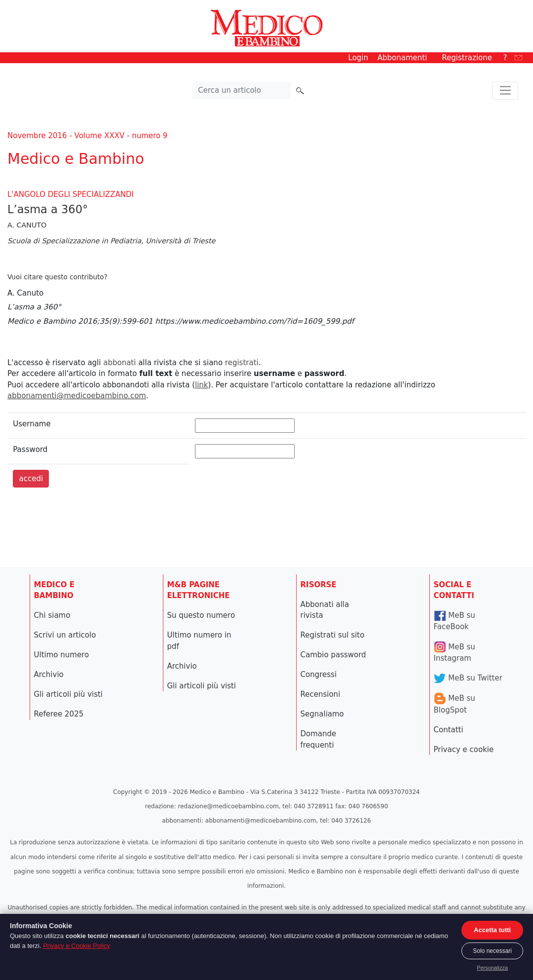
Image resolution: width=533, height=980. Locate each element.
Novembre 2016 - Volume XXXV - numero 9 (87, 136)
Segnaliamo (322, 714)
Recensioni (321, 694)
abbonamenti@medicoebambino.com (77, 396)
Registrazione (467, 58)
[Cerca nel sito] (242, 91)
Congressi (319, 675)
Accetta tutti (492, 930)
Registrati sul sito (333, 635)
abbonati (119, 363)
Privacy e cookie (464, 750)
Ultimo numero (62, 655)
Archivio (49, 675)
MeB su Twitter (468, 678)
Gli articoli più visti (69, 694)
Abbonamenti (402, 58)
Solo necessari (492, 951)
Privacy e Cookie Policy (76, 946)
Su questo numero (201, 615)
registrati (242, 363)
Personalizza (492, 968)
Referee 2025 (59, 714)
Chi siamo (52, 615)
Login (358, 58)
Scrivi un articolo (65, 635)
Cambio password (333, 655)
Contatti (449, 730)
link (202, 385)
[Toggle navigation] (505, 91)
